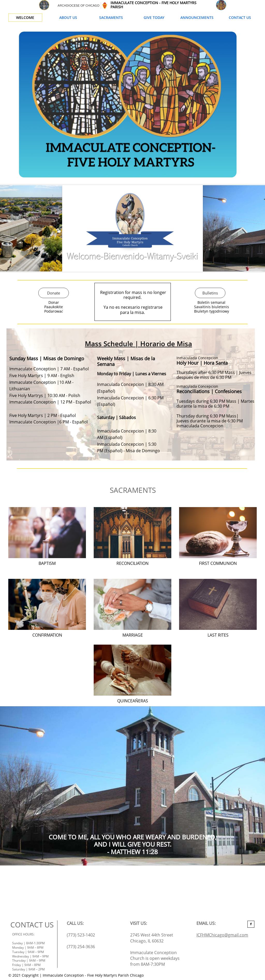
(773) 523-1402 (81, 935)
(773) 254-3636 (81, 947)
